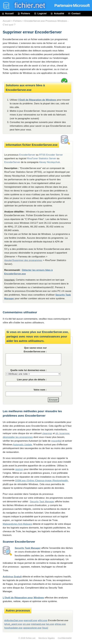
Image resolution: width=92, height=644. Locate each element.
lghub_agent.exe (13, 624)
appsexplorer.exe (32, 628)
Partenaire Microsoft (72, 5)
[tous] (45, 628)
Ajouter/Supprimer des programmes (23, 260)
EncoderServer (12, 162)
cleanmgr (47, 433)
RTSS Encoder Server (51, 155)
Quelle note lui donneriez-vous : (29, 370)
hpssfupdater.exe (13, 628)
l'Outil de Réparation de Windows (37, 100)
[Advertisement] (84, 79)
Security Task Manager (42, 502)
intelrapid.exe (38, 624)
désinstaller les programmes (18, 437)
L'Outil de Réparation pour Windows (23, 598)
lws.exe (50, 624)
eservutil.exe (30, 620)
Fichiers (24, 14)
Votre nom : (40, 390)
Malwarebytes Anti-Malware (17, 524)
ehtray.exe (60, 624)
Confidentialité (65, 638)
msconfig (56, 441)
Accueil (8, 14)
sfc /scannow (62, 433)
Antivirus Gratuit (12, 577)
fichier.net (31, 638)
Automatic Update (23, 445)
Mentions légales (47, 638)
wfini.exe (43, 620)
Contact (74, 14)
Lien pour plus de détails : (32, 380)
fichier (28, 5)
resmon (19, 469)
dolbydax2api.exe (14, 620)
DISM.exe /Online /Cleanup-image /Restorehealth (42, 481)
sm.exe (26, 624)
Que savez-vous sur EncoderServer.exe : (35, 350)
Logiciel (40, 14)
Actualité (57, 14)
